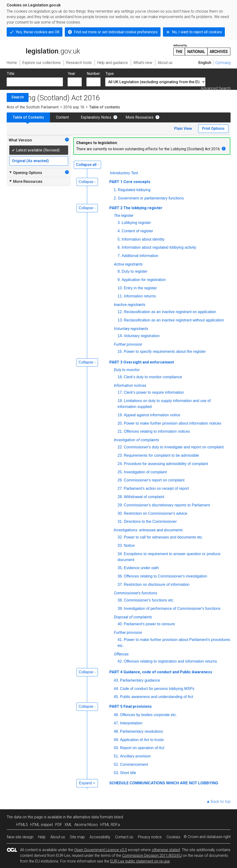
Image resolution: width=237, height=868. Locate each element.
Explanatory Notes (96, 117)
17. (120, 392)
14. (120, 336)
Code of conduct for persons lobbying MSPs (157, 689)
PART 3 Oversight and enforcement (142, 362)
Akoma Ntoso (86, 825)
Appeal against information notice (152, 415)
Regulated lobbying (134, 190)
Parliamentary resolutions (142, 731)
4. (119, 231)
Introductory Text (124, 173)
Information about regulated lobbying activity (159, 247)
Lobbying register (136, 223)
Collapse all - (87, 165)
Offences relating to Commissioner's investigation (166, 576)
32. (120, 537)
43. (116, 680)
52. (116, 764)
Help (42, 837)
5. (119, 239)
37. (120, 584)
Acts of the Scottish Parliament (33, 107)
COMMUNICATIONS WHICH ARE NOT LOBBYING (174, 783)
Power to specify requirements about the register (165, 352)
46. (116, 715)
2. (115, 198)
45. (116, 697)
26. (120, 480)
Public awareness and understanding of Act (157, 697)
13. (120, 320)
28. (120, 497)
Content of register (137, 231)
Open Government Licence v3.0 (101, 850)
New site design (20, 837)
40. (120, 624)
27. (120, 488)
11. (120, 296)
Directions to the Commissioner (150, 521)
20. (120, 423)
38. (120, 600)
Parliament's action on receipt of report (156, 488)
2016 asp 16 (74, 107)
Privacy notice (150, 837)
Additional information (140, 256)
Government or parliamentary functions (151, 198)
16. (120, 377)
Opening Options (25, 173)
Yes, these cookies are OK (38, 32)
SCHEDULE (119, 783)
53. (116, 773)
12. (120, 312)
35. (120, 568)
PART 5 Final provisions (131, 706)
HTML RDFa (110, 825)
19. (120, 415)
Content (62, 117)
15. (120, 352)
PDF (59, 825)
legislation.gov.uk (43, 49)
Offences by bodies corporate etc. (149, 715)
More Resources (139, 117)
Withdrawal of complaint (144, 497)
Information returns (140, 296)
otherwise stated (166, 850)
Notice (129, 546)
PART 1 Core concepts (130, 182)
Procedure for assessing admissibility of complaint (166, 464)
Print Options (213, 129)
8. (119, 271)
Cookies (173, 837)
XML (68, 825)
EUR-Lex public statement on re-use (140, 861)
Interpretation (131, 723)
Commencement (134, 764)
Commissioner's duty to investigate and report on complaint (174, 447)
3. (119, 223)
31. (120, 521)
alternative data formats (93, 817)
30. (120, 513)
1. (115, 190)
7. (119, 256)
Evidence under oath (141, 568)
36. (120, 576)
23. (120, 455)
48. (116, 731)
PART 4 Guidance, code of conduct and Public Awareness (161, 672)
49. (116, 740)
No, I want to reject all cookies (197, 32)
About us (58, 837)
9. (119, 280)
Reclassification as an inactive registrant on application (170, 312)
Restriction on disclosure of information (157, 584)
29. (120, 505)
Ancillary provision (135, 756)
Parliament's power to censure (149, 624)
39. (120, 609)
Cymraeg (223, 63)
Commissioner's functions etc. (149, 600)
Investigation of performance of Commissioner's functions (172, 609)
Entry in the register (140, 288)
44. (116, 689)
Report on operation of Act (142, 748)
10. (120, 288)
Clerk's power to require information (154, 392)
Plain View (183, 129)
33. (120, 546)
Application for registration (144, 280)
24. (120, 464)
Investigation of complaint (145, 472)
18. (120, 401)
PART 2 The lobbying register (136, 208)
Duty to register (135, 271)
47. (116, 723)
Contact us (124, 837)
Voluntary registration (142, 336)
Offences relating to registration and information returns (170, 661)
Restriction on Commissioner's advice (156, 513)
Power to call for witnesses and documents (164, 537)
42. (120, 661)
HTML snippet (42, 825)
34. (120, 554)
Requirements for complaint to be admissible (161, 455)
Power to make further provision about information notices (173, 423)
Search (18, 97)
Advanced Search (216, 88)
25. (120, 472)
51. (116, 756)
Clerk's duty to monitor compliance (153, 377)
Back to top (221, 802)
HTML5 (22, 825)
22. (120, 447)
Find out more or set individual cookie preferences (116, 32)
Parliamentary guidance (140, 680)
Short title (128, 773)
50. (116, 748)
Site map (77, 837)
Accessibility (100, 837)
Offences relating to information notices (157, 431)
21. (120, 431)
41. (120, 640)
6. (119, 247)
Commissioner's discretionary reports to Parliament (167, 505)
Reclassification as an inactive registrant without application (174, 320)
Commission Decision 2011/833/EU (152, 856)
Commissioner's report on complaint (154, 480)
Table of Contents (28, 117)
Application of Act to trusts (142, 740)
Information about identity (143, 239)
